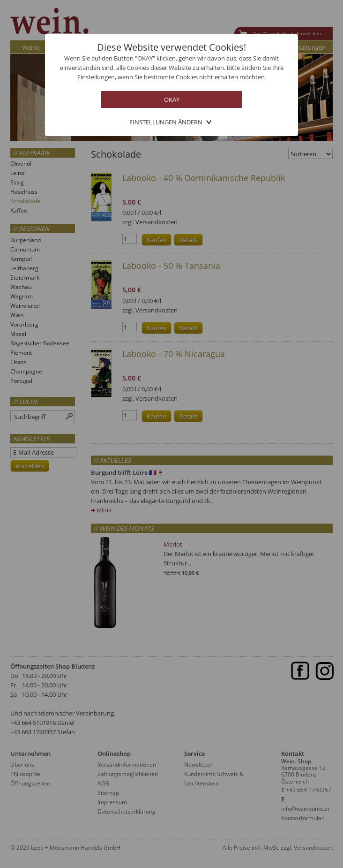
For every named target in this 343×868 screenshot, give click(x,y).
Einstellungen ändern (166, 122)
